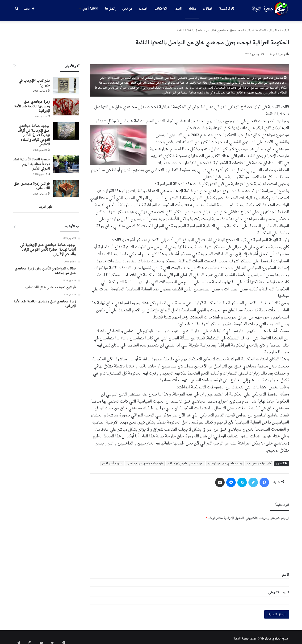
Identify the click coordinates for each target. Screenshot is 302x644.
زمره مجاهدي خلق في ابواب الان (185, 460)
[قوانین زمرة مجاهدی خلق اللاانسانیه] (66, 185)
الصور (178, 9)
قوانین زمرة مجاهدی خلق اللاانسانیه (32, 183)
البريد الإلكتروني (279, 589)
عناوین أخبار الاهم (112, 460)
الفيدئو (143, 9)
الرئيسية (227, 9)
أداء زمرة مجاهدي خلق (259, 460)
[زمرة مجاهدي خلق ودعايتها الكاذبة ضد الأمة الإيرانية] (66, 103)
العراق (273, 27)
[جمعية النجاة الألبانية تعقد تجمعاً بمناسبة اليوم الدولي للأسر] (66, 161)
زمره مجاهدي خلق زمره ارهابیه (225, 460)
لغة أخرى (90, 9)
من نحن (127, 9)
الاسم (285, 572)
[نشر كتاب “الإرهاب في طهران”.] (66, 82)
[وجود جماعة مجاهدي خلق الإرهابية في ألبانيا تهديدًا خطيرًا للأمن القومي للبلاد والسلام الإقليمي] (66, 128)
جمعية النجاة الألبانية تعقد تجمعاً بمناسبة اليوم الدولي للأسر (31, 161)
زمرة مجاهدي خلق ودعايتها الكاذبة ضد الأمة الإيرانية (32, 103)
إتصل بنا (110, 9)
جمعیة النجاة (278, 51)
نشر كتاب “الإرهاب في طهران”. (34, 80)
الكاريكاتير (161, 9)
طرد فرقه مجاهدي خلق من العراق (145, 460)
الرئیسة (284, 27)
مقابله (192, 9)
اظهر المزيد (46, 204)
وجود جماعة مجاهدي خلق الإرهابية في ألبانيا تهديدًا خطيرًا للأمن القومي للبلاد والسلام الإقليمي (34, 132)
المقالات (208, 9)
